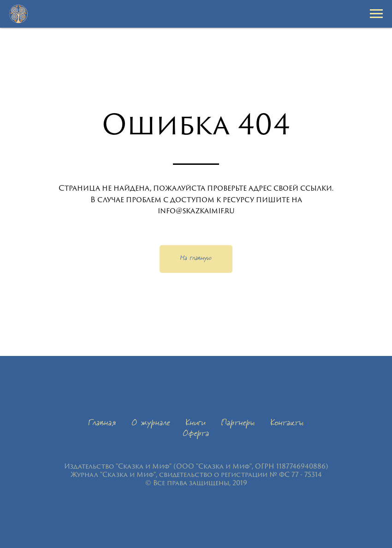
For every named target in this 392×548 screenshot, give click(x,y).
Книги (196, 424)
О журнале (151, 424)
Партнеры (238, 424)
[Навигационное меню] (376, 14)
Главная (102, 424)
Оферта (196, 434)
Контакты (287, 424)
